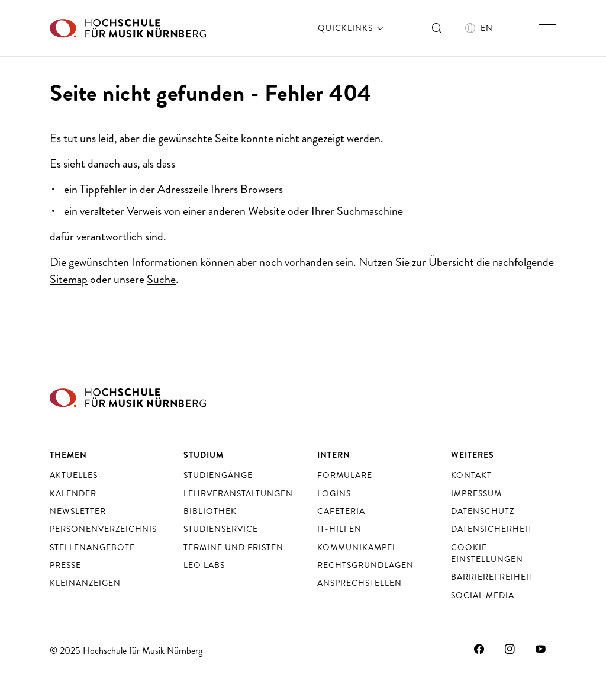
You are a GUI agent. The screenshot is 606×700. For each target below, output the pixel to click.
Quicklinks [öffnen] (352, 28)
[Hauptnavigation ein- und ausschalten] (547, 28)
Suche (161, 279)
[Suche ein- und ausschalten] (437, 28)
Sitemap (69, 279)
